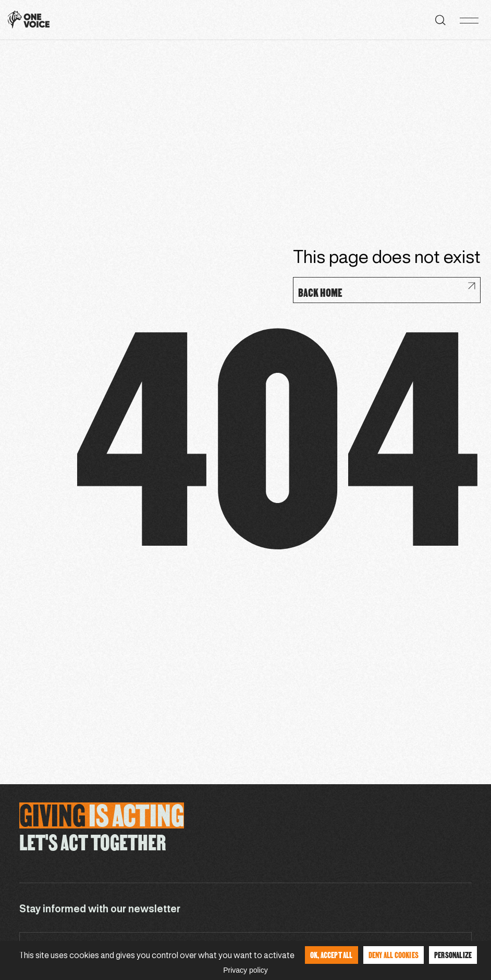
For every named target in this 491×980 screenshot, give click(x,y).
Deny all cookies (394, 955)
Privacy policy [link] (245, 970)
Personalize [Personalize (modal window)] (453, 955)
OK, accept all (332, 955)
